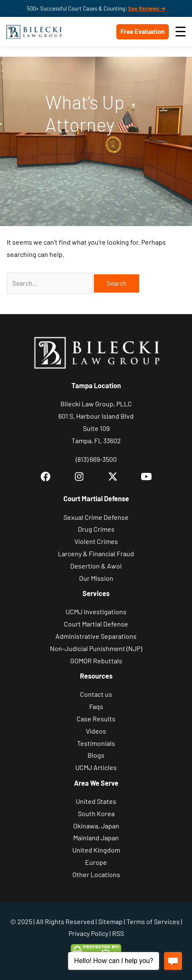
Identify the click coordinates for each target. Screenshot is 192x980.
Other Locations (96, 874)
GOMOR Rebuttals (96, 661)
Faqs (96, 706)
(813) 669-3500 (96, 459)
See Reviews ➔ (147, 8)
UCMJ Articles (96, 767)
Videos (96, 731)
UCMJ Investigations (96, 611)
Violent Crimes (96, 541)
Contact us (96, 694)
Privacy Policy (88, 933)
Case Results (96, 719)
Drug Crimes (96, 529)
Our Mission (96, 578)
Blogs (96, 755)
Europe (96, 862)
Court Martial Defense (96, 624)
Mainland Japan (96, 838)
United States (96, 801)
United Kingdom (96, 850)
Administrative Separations (96, 636)
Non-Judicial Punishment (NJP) (96, 648)
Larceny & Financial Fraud (96, 553)
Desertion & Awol (96, 566)
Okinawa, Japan (96, 826)
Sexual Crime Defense (96, 517)
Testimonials (96, 743)
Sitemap (110, 921)
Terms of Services (153, 921)
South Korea (96, 813)
